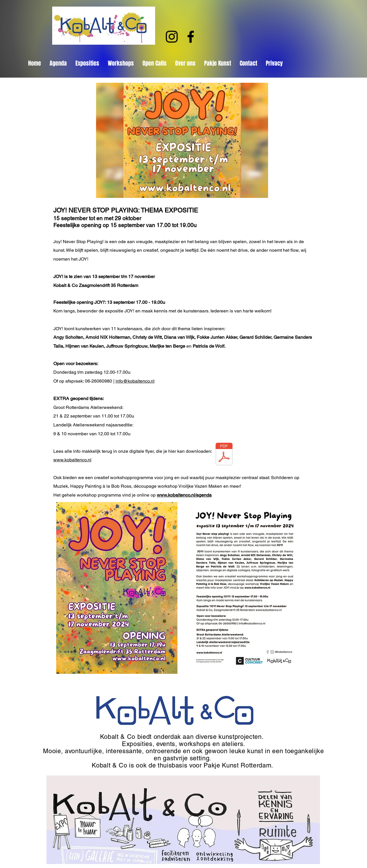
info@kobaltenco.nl (135, 381)
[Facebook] (191, 37)
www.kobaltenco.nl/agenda (184, 495)
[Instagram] (172, 37)
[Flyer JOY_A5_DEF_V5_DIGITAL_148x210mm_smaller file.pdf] (224, 455)
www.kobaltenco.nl (72, 460)
